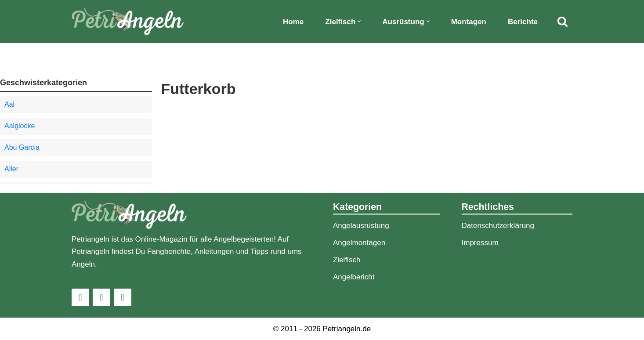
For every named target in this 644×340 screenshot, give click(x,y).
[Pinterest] (123, 297)
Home (293, 22)
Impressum (480, 243)
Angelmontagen (359, 243)
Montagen (469, 22)
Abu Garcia (22, 147)
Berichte (523, 22)
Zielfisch (347, 260)
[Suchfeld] (563, 21)
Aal (9, 104)
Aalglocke (20, 126)
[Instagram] (80, 297)
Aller (11, 169)
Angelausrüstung (361, 226)
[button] (359, 21)
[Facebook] (101, 297)
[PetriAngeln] (128, 22)
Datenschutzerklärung (498, 226)
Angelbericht (354, 277)
